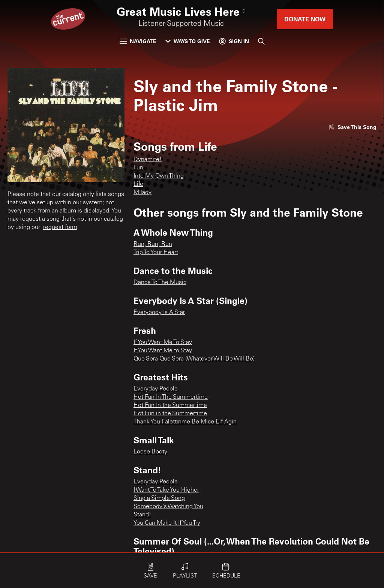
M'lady (142, 193)
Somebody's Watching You (168, 507)
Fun (138, 168)
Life (138, 184)
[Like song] (352, 127)
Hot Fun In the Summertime (170, 405)
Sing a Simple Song (159, 498)
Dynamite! (148, 160)
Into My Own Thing (159, 176)
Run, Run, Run (153, 244)
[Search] (261, 41)
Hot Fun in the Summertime (170, 414)
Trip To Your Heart (156, 253)
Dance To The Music (160, 283)
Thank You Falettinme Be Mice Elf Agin (185, 422)
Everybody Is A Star (159, 313)
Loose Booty (150, 452)
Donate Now (305, 19)
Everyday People (156, 389)
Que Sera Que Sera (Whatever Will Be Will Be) (194, 359)
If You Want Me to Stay (163, 351)
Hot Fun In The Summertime (171, 397)
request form (60, 227)
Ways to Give (188, 41)
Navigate (138, 41)
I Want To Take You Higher (166, 490)
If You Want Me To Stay (163, 343)
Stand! (142, 515)
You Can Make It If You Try (167, 523)
